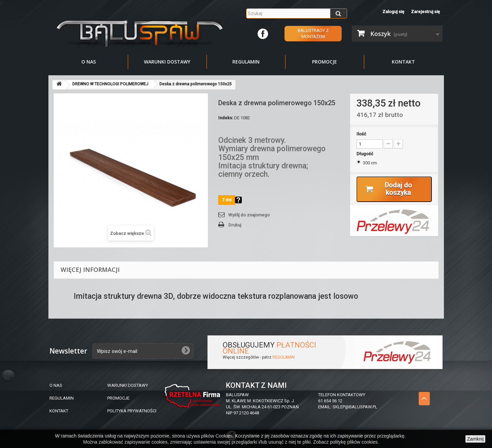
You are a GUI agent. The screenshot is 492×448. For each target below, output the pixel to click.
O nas (89, 62)
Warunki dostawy (167, 62)
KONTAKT (59, 411)
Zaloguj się (393, 12)
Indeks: (226, 118)
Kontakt (403, 62)
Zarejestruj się (425, 12)
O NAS (56, 385)
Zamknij (475, 439)
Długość (365, 154)
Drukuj (235, 225)
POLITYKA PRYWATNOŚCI (132, 411)
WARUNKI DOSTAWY (128, 385)
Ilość (361, 134)
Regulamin (246, 62)
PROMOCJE (118, 398)
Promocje (325, 62)
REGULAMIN (283, 357)
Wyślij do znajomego (249, 215)
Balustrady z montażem (313, 33)
